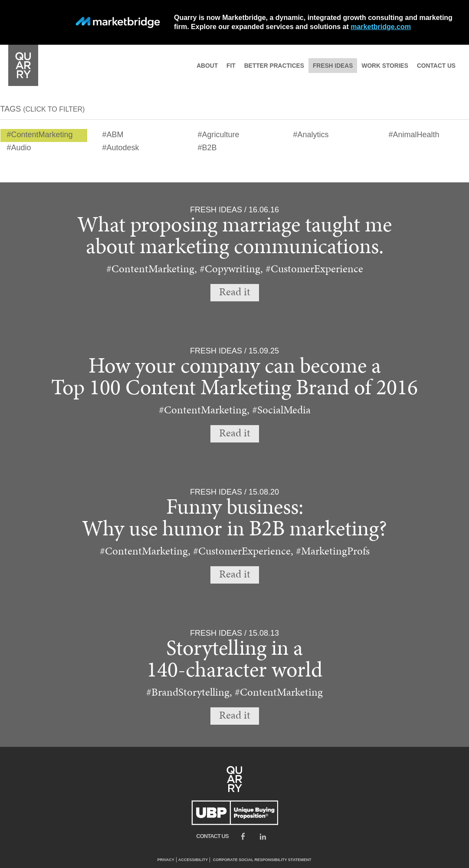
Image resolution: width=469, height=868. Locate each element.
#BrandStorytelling (188, 692)
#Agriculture (219, 135)
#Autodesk (121, 148)
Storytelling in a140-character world (234, 660)
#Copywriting (230, 269)
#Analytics (311, 135)
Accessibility (193, 860)
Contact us (436, 66)
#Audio (19, 148)
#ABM (113, 135)
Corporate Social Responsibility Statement (262, 860)
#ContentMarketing (40, 135)
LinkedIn (263, 836)
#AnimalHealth (414, 135)
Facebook (243, 836)
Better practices (274, 66)
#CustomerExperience (314, 269)
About (207, 66)
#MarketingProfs (333, 551)
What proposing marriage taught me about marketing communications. (234, 237)
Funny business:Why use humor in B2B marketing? (234, 519)
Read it (235, 292)
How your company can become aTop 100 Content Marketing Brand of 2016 (234, 378)
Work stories (385, 66)
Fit (231, 66)
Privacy (166, 860)
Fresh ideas (333, 66)
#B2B (207, 148)
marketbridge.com (381, 27)
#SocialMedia (281, 410)
